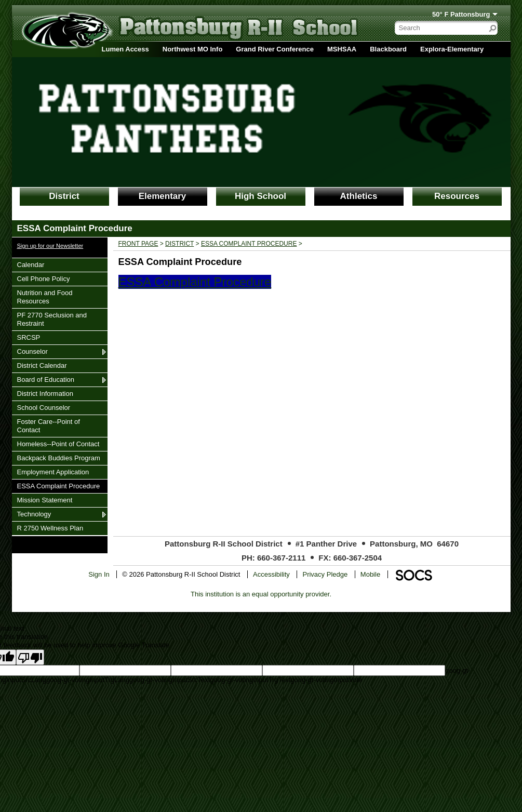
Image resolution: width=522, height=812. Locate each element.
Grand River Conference (275, 49)
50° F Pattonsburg (461, 14)
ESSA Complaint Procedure (58, 486)
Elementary (163, 196)
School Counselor (44, 407)
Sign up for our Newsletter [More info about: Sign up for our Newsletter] (50, 246)
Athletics (359, 196)
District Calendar (42, 365)
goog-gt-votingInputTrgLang (88, 680)
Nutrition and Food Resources (45, 297)
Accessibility (271, 574)
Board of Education (46, 379)
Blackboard (388, 49)
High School (260, 196)
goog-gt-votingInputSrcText (170, 680)
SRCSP (30, 337)
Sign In (99, 574)
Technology (34, 514)
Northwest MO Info (193, 49)
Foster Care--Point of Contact (48, 425)
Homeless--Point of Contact (58, 444)
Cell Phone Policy (43, 278)
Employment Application (53, 472)
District (64, 196)
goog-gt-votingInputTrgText (250, 680)
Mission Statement (45, 500)
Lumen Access (125, 49)
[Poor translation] (30, 657)
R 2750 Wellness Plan (50, 528)
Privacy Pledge (325, 574)
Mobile (370, 574)
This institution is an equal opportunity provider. (261, 594)
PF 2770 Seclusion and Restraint (52, 319)
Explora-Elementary (452, 49)
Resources (457, 196)
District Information (45, 393)
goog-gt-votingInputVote (326, 680)
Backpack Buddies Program (58, 458)
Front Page (138, 244)
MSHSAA (342, 49)
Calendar (31, 264)
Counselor (32, 351)
